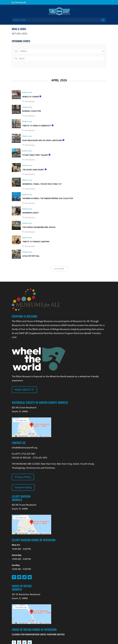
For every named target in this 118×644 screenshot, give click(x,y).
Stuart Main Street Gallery (35, 155)
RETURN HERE (20, 34)
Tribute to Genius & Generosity (37, 126)
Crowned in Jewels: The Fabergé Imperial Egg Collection (48, 198)
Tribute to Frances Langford (36, 242)
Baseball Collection (32, 111)
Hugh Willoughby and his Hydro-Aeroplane (42, 140)
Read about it (24, 390)
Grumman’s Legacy (31, 213)
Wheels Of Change (31, 97)
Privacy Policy (23, 477)
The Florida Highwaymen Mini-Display (39, 227)
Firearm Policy (23, 487)
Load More (59, 269)
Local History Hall (31, 256)
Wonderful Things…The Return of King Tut (42, 184)
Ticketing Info (20, 2)
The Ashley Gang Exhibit (33, 170)
